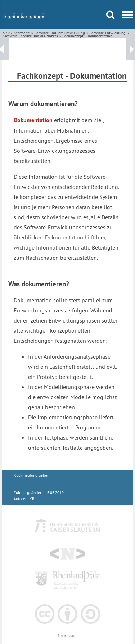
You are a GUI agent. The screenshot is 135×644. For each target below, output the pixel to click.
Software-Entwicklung (108, 33)
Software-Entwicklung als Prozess (30, 36)
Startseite (22, 33)
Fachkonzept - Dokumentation (87, 36)
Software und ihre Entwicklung (60, 33)
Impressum (68, 636)
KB (32, 499)
